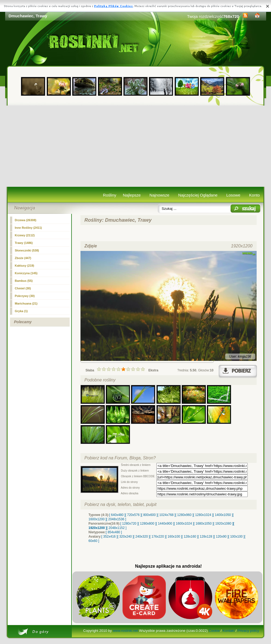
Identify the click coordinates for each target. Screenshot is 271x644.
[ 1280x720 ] (129, 524)
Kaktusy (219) (25, 266)
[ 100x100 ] (236, 537)
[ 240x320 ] (142, 537)
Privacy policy (248, 631)
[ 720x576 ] (133, 515)
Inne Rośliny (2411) (28, 228)
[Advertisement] (136, 146)
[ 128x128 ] (206, 537)
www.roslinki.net (125, 631)
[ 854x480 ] (114, 532)
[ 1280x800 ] (147, 524)
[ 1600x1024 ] (184, 524)
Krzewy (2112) (25, 235)
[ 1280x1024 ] (203, 515)
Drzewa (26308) (26, 220)
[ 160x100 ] (174, 537)
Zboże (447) (23, 258)
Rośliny (110, 195)
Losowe (233, 195)
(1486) (24, 243)
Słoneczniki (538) (27, 250)
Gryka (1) (21, 311)
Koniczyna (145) (26, 273)
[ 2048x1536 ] (116, 519)
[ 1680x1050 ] (204, 524)
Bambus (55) (24, 281)
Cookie (214, 631)
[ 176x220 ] (158, 537)
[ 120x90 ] (221, 537)
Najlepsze (132, 195)
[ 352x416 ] (109, 537)
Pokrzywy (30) (25, 296)
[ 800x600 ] (149, 515)
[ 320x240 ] (125, 537)
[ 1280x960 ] (184, 515)
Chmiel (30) (23, 288)
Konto (254, 195)
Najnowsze (159, 195)
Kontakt (229, 631)
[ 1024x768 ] (166, 515)
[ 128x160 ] (190, 537)
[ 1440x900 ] (165, 524)
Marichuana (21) (26, 303)
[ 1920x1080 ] (223, 524)
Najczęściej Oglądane (198, 195)
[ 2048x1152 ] (117, 528)
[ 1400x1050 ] (223, 515)
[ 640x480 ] (117, 515)
